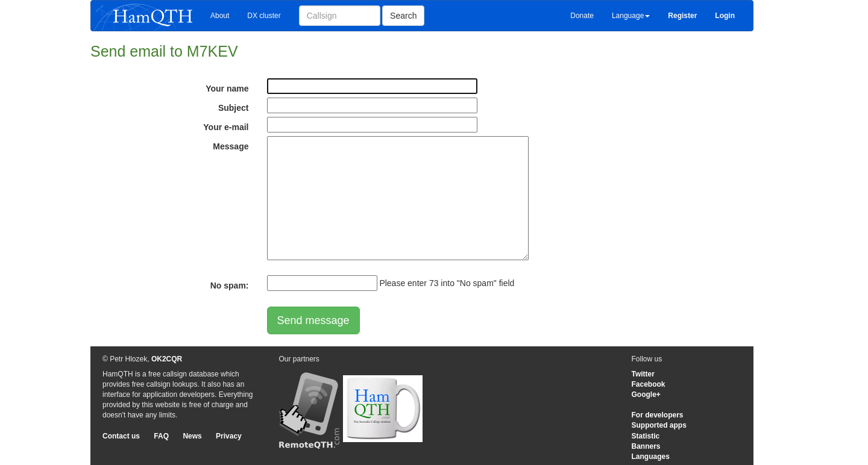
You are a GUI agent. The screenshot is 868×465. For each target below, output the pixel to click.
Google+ (646, 395)
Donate (582, 16)
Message (231, 146)
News (192, 436)
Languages (651, 457)
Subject (234, 108)
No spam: (230, 286)
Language (631, 16)
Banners (646, 446)
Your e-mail (226, 127)
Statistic (646, 436)
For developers (658, 415)
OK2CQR (167, 359)
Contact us (121, 436)
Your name (227, 89)
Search (403, 16)
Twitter (643, 374)
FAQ (161, 436)
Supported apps (659, 425)
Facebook (649, 384)
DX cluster (264, 16)
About (220, 16)
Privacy (229, 436)
